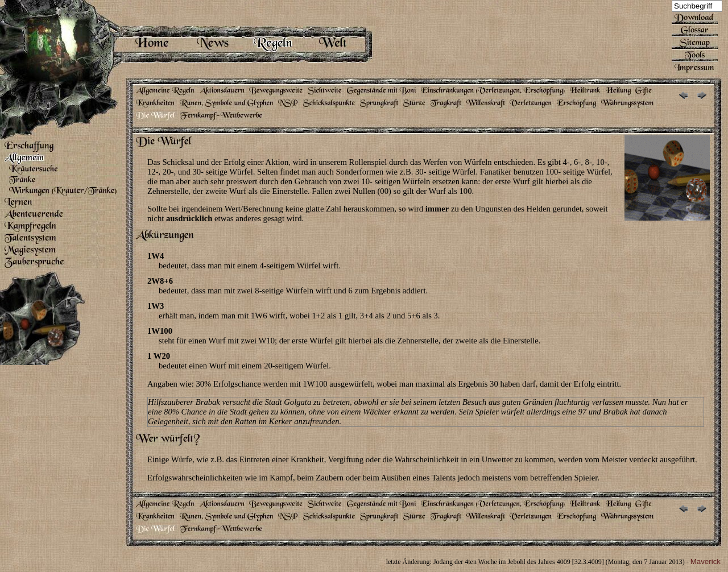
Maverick (706, 561)
